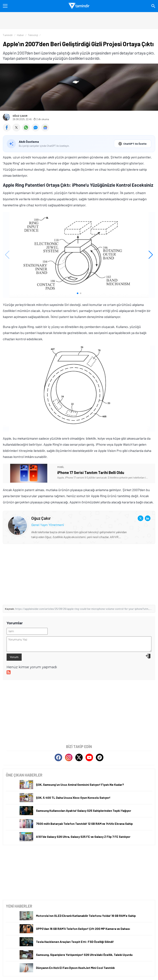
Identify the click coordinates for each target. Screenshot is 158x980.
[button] (78, 293)
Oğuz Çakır (20, 116)
